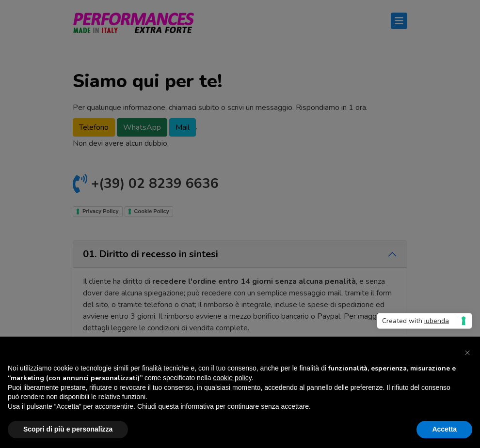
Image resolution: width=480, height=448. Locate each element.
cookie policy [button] (232, 378)
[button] (467, 352)
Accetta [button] (444, 429)
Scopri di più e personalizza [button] (68, 429)
